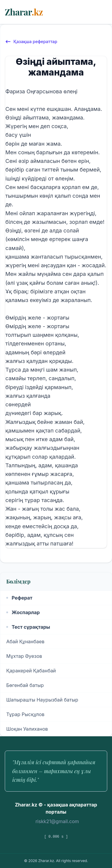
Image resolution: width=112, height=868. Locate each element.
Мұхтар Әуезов (24, 656)
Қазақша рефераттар (31, 42)
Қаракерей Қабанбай (31, 671)
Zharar (24, 12)
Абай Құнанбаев (25, 641)
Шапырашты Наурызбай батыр (42, 700)
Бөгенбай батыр (25, 685)
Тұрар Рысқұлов (25, 714)
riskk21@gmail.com (57, 821)
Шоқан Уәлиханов (27, 729)
